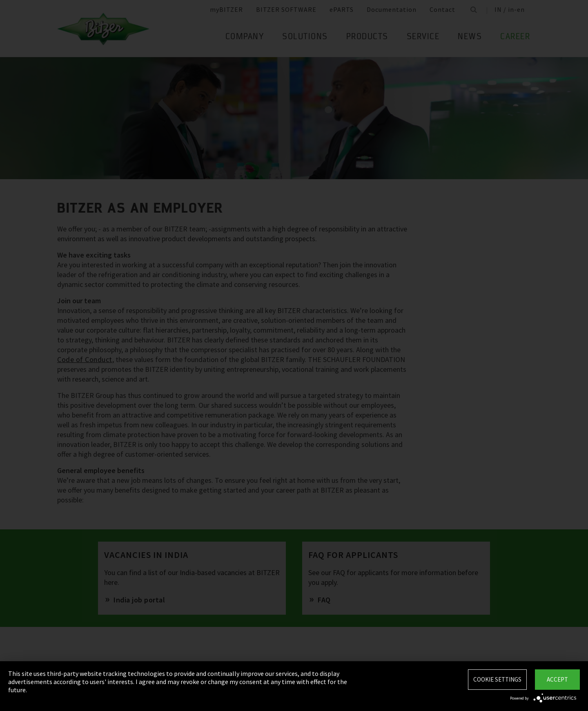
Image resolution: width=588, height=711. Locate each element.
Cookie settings (497, 679)
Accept (557, 679)
